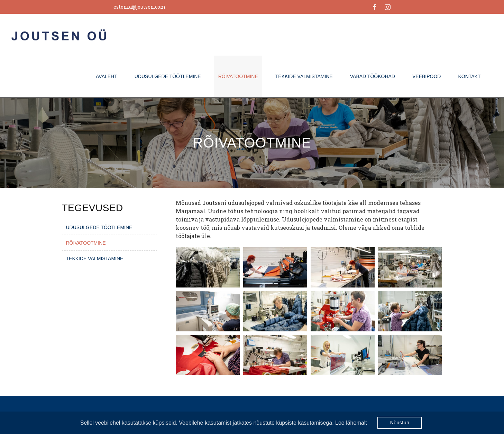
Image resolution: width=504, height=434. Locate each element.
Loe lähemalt (351, 423)
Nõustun (400, 423)
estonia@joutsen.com (140, 7)
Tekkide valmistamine (95, 258)
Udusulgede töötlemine (99, 227)
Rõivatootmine (86, 243)
